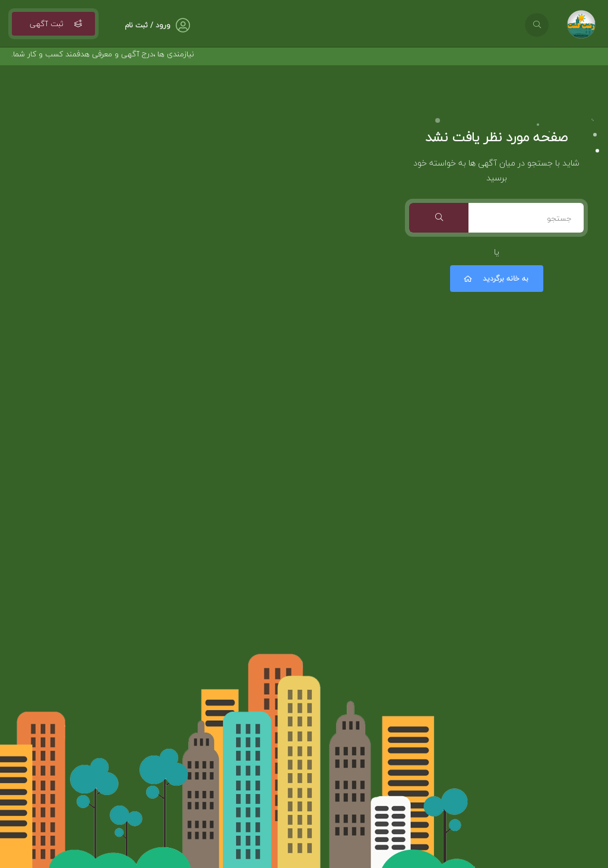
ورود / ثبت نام (148, 25)
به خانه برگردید (495, 279)
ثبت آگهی (53, 24)
